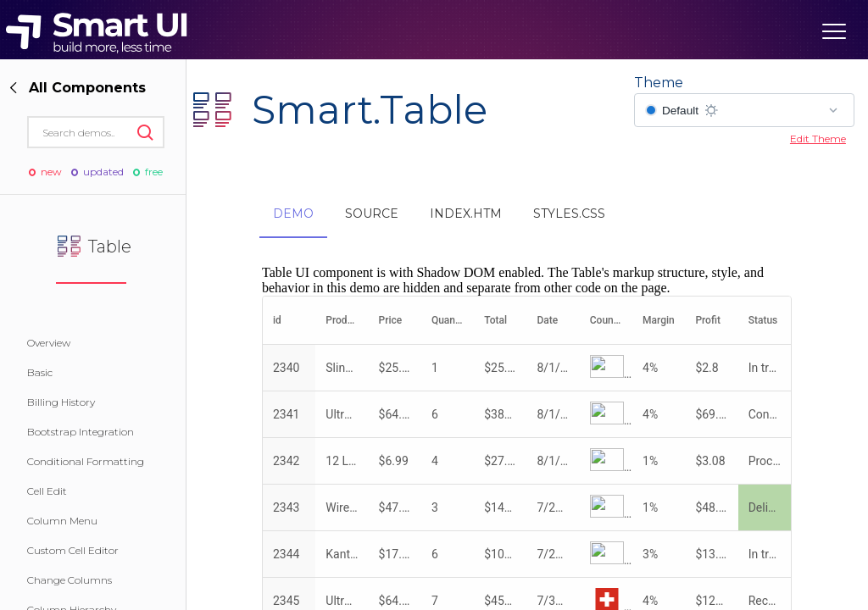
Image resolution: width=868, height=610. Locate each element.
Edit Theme (818, 139)
